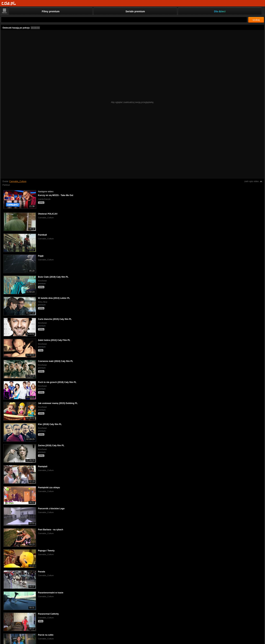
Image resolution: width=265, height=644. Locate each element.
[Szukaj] (124, 20)
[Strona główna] (9, 3)
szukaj (256, 20)
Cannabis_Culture (18, 181)
